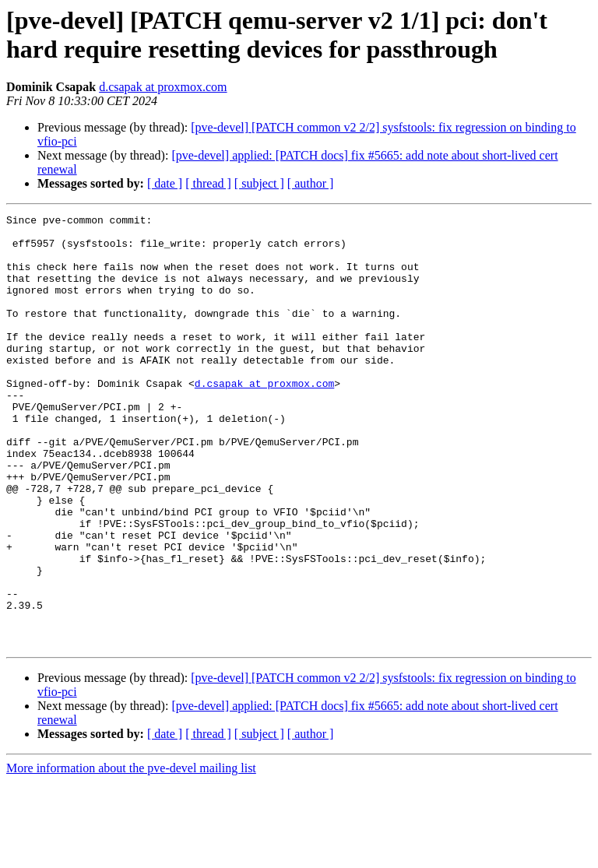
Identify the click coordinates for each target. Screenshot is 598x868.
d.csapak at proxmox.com (163, 87)
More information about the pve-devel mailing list (131, 854)
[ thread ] (208, 183)
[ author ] (311, 183)
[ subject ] (259, 183)
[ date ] (165, 183)
